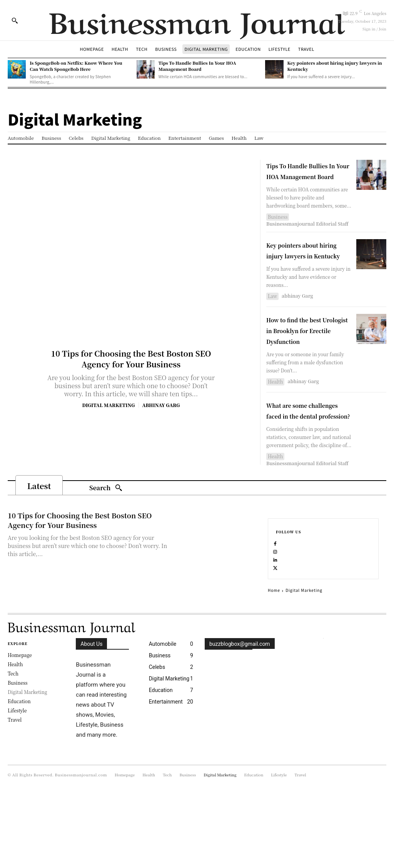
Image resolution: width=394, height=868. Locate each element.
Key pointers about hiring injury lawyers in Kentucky (307, 266)
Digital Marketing (109, 405)
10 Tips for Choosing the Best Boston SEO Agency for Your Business (131, 359)
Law (272, 318)
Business (278, 227)
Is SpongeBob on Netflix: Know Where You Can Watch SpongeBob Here (76, 66)
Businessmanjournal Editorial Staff (307, 234)
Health (275, 414)
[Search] (106, 542)
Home (274, 662)
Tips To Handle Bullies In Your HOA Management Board (197, 66)
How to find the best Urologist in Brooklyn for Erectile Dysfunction (308, 357)
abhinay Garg (161, 405)
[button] (15, 20)
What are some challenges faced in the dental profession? (304, 453)
